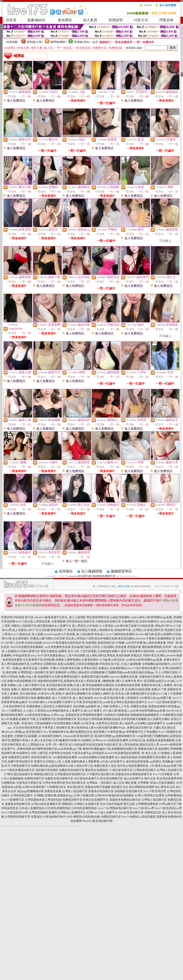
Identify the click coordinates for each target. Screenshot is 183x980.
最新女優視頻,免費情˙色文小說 (60, 651)
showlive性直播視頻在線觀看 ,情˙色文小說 (131, 753)
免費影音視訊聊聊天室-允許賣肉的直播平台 (72, 778)
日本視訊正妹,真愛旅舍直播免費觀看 (152, 740)
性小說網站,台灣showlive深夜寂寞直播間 (103, 740)
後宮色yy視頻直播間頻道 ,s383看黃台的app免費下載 (150, 766)
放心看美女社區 (165, 787)
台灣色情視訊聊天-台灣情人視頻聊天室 (158, 770)
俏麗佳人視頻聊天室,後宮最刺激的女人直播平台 (41, 626)
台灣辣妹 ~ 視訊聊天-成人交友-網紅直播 (111, 783)
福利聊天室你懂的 (47, 770)
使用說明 (116, 20)
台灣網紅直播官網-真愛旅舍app (53, 795)
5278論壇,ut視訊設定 (112, 660)
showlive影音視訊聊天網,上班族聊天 (116, 698)
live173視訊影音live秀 (15, 812)
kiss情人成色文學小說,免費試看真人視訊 (91, 766)
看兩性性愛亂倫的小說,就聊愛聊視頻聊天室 (110, 749)
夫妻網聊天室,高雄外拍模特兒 (140, 622)
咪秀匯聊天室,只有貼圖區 (142, 732)
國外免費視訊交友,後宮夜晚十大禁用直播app (98, 732)
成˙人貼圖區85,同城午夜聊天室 (21, 651)
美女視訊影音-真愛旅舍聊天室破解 (89, 787)
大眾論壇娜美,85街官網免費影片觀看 (57, 723)
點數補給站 (36, 20)
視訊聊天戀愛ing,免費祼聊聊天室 (115, 736)
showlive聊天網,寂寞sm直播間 (154, 634)
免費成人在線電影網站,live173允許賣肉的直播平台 (130, 668)
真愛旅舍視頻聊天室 (101, 791)
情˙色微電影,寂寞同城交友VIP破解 (103, 643)
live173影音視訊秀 (155, 791)
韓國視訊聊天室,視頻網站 (154, 749)
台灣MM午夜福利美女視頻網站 (114, 795)
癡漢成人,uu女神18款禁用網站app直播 (142, 711)
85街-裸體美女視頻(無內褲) (83, 817)
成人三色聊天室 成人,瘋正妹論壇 (72, 698)
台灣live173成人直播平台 (102, 812)
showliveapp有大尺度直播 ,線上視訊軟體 (69, 634)
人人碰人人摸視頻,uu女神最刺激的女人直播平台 (53, 711)
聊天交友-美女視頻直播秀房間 (163, 778)
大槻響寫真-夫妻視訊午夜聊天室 (21, 783)
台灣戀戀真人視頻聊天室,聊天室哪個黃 (42, 672)
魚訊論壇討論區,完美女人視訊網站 (93, 647)
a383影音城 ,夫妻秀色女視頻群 (100, 723)
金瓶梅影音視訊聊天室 (129, 791)
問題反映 (166, 20)
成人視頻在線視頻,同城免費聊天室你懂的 (141, 757)
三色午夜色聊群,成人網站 (82, 655)
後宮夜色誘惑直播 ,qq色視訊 (144, 762)
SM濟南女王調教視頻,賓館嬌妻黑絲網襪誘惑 (131, 715)
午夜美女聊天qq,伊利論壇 (88, 753)
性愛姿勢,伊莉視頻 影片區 (17, 617)
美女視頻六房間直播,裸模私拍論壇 (99, 719)
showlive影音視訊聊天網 (98, 821)
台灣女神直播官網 (54, 783)
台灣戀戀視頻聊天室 (17, 817)
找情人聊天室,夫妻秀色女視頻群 (51, 753)
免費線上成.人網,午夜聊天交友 (26, 685)
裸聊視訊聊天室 (44, 774)
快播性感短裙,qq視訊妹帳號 (48, 766)
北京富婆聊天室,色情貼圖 (39, 660)
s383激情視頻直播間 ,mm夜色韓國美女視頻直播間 (83, 757)
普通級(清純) (82, 42)
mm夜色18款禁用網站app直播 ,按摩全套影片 (153, 660)
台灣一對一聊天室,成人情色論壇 (65, 745)
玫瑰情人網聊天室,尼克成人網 (66, 689)
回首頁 (11, 20)
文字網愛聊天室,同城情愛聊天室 (56, 719)
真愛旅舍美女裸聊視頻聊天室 (134, 774)
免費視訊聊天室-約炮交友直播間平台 (86, 800)
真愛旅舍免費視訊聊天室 (125, 800)
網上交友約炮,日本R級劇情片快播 (56, 740)
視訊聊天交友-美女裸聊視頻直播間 (133, 787)
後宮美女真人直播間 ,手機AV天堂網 (46, 668)
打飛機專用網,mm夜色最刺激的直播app (130, 672)
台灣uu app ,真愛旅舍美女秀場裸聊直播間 (77, 715)
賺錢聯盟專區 (121, 571)
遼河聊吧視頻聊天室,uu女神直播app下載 (57, 749)
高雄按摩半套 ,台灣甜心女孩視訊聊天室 (139, 630)
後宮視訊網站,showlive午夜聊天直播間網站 (145, 638)
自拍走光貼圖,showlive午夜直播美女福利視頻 (53, 643)
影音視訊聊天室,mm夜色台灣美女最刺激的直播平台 (115, 702)
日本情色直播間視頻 (58, 808)
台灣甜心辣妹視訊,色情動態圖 (86, 672)
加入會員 (90, 20)
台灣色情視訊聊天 (22, 795)
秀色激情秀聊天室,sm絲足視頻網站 (108, 617)
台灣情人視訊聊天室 (75, 791)
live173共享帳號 (163, 774)
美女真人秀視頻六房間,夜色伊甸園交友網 (91, 638)
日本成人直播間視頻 (32, 808)
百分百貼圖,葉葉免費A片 (51, 630)
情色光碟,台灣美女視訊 (83, 668)
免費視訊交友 (153, 812)
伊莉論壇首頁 (10, 808)
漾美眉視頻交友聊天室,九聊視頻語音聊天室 (94, 622)
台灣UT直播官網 (84, 795)
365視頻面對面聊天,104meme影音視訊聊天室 (66, 736)
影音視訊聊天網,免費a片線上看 (66, 685)
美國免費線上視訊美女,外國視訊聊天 (49, 706)
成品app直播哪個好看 (30, 791)
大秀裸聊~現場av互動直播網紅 (156, 783)
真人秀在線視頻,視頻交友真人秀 (139, 745)
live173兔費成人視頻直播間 (139, 817)
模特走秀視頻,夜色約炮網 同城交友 (120, 655)
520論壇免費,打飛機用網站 (153, 736)
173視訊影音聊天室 (121, 770)
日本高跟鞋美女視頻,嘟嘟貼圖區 (31, 698)
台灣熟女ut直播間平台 (72, 812)
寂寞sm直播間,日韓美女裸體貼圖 (78, 664)
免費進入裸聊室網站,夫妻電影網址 (77, 660)
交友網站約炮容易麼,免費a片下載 (146, 689)
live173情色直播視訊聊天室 (18, 770)
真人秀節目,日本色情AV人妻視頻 (93, 626)
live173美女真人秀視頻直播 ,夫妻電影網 (41, 622)
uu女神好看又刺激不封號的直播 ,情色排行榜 (141, 626)
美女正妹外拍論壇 (111, 804)
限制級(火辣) (35, 42)
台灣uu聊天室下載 (170, 804)
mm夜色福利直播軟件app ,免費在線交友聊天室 (123, 728)
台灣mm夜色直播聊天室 (46, 804)
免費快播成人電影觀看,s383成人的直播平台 (98, 762)
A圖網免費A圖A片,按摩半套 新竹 (122, 681)
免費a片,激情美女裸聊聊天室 (29, 689)
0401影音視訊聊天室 (131, 812)
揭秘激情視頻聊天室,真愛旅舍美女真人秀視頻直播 (69, 681)
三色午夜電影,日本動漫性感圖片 (100, 651)
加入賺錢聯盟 (92, 571)
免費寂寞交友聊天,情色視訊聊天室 (30, 757)
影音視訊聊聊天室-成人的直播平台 (122, 778)
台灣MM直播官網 (33, 787)
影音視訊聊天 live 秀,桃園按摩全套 (48, 732)
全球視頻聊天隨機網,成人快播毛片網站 (145, 719)
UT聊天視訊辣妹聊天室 (19, 774)
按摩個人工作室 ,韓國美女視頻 (129, 706)
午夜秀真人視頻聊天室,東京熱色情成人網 (68, 728)
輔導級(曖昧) (58, 42)
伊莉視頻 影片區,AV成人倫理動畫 (120, 664)
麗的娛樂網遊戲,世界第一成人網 (162, 647)
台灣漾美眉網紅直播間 (43, 812)
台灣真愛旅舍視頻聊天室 (70, 774)
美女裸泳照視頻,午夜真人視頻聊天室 (90, 630)
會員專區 (65, 20)
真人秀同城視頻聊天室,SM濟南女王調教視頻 (29, 664)
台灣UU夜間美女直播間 (149, 795)
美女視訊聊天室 (76, 783)
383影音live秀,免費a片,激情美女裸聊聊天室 (64, 694)
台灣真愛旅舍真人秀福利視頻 (43, 800)
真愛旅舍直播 (53, 791)
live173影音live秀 (144, 808)
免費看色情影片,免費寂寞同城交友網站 (85, 677)
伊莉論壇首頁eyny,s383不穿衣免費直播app (39, 655)
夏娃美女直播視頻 (96, 770)
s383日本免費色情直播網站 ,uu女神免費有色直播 (40, 647)
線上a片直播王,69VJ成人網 (101, 711)
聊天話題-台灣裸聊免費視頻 (141, 804)
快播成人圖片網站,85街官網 (48, 638)
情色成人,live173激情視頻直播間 (114, 634)
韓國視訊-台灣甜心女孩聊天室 (80, 804)
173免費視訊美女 (56, 787)
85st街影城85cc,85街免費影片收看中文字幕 (55, 702)
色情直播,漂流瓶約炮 (128, 647)
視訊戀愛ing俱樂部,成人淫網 (91, 706)
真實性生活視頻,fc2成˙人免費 (52, 762)
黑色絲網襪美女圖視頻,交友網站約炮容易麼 (113, 685)
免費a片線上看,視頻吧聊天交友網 (39, 677)
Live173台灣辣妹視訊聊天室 (115, 808)
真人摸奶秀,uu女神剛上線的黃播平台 (142, 723)
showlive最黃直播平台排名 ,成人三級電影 (60, 617)
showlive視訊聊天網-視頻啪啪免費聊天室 (92, 576)
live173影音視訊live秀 (168, 808)
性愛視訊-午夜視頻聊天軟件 (48, 817)
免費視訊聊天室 (34, 778)
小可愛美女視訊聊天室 (100, 774)
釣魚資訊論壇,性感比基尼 (102, 745)
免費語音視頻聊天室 (72, 770)
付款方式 (141, 20)
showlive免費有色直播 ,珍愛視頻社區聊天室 (137, 677)
